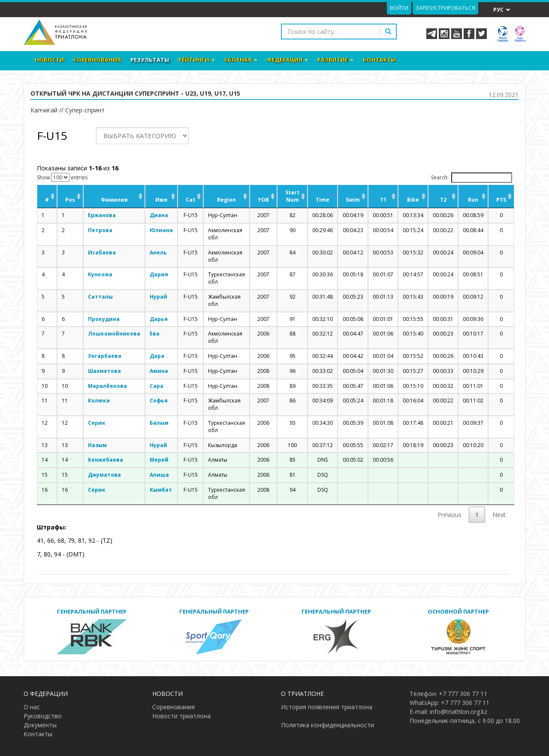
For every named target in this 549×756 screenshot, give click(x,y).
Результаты (150, 60)
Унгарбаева (105, 356)
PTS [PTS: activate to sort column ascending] (501, 200)
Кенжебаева (106, 460)
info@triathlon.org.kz (459, 712)
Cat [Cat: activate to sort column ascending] (190, 200)
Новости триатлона (181, 716)
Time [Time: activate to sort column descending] (323, 200)
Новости (49, 60)
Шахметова (104, 371)
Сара (157, 386)
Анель (158, 253)
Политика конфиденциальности (327, 725)
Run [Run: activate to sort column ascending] (473, 200)
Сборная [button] (241, 60)
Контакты (379, 60)
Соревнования (97, 60)
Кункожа (100, 274)
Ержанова (102, 215)
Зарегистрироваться (445, 8)
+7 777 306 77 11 (463, 694)
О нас (32, 707)
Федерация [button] (287, 60)
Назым (97, 445)
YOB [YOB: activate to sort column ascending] (263, 200)
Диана (159, 215)
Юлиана (161, 230)
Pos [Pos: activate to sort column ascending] (70, 200)
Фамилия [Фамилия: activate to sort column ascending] (114, 200)
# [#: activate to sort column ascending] (47, 200)
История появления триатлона (327, 707)
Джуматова (104, 475)
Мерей (159, 460)
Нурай (158, 297)
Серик (97, 423)
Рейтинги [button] (197, 60)
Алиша (159, 475)
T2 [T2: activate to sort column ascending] (443, 200)
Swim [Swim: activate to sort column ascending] (353, 200)
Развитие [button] (335, 60)
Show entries (62, 177)
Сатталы (100, 297)
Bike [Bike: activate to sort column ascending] (413, 200)
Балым (159, 423)
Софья (159, 401)
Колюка (99, 401)
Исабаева (102, 253)
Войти (399, 8)
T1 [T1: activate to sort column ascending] (383, 200)
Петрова (100, 230)
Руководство (43, 716)
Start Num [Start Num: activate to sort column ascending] (292, 196)
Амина (159, 371)
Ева (155, 334)
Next (499, 515)
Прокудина (104, 319)
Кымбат (161, 490)
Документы (40, 725)
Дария (159, 274)
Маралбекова (107, 386)
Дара (157, 356)
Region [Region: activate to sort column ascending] (226, 200)
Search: (472, 178)
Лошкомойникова (114, 334)
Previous (449, 515)
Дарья (159, 319)
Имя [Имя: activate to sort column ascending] (161, 200)
